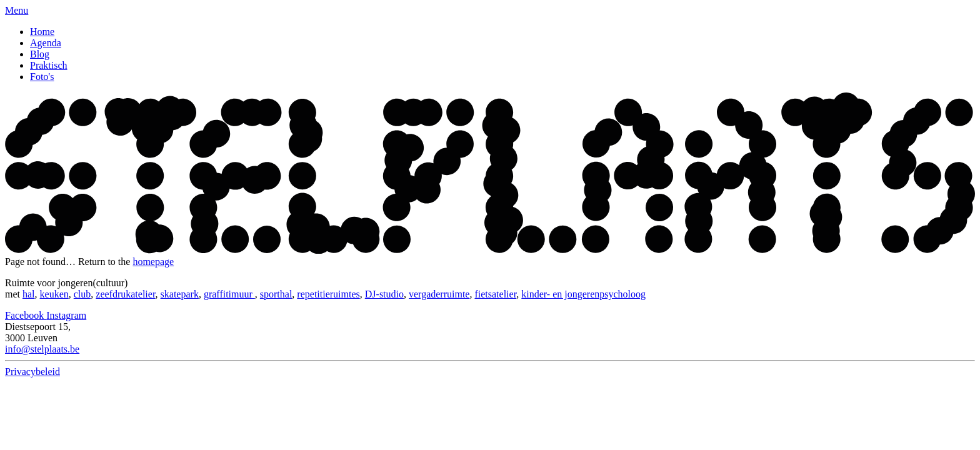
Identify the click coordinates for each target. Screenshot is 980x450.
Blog (40, 54)
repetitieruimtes (328, 294)
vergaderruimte (439, 294)
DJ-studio (384, 294)
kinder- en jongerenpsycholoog (583, 294)
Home (42, 32)
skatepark (180, 294)
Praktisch (49, 65)
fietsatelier (495, 294)
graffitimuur (229, 294)
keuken (54, 294)
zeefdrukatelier (125, 294)
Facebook (26, 315)
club (82, 294)
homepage (153, 262)
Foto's (42, 77)
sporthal (276, 294)
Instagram (66, 315)
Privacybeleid (32, 372)
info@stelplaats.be (42, 349)
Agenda (46, 43)
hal (29, 294)
